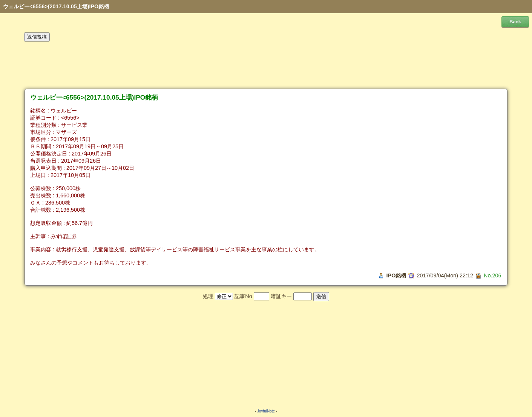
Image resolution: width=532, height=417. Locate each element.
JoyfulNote (266, 411)
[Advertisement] (266, 65)
